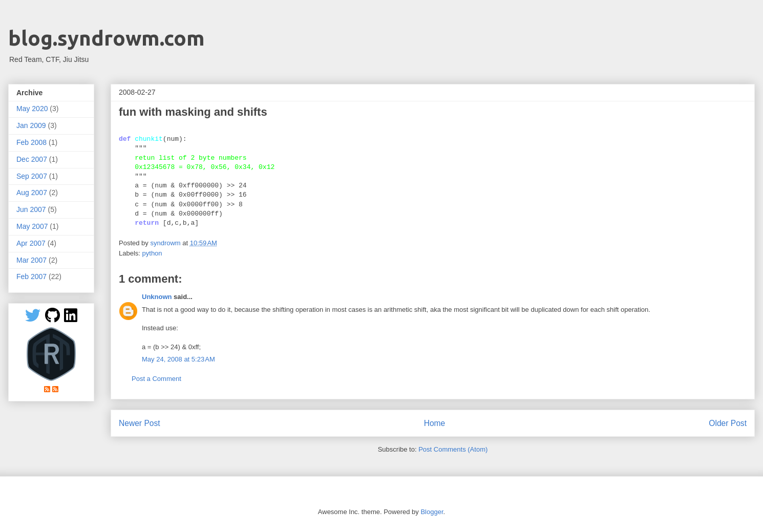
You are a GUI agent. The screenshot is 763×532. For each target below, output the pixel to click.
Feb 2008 (31, 142)
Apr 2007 (31, 243)
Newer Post (140, 423)
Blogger (432, 512)
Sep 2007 (32, 176)
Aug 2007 (32, 193)
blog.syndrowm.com (107, 38)
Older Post (728, 423)
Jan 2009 (31, 125)
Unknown (157, 297)
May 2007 (32, 226)
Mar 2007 (31, 260)
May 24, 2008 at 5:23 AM (178, 359)
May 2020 (32, 109)
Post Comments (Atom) (453, 449)
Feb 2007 (31, 276)
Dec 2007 (32, 159)
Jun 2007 (31, 209)
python (152, 253)
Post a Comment (156, 379)
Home (435, 423)
